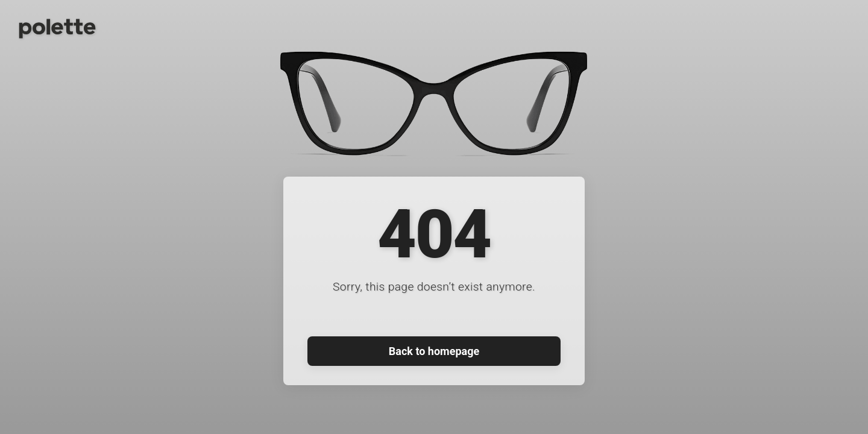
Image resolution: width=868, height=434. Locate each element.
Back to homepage (434, 351)
